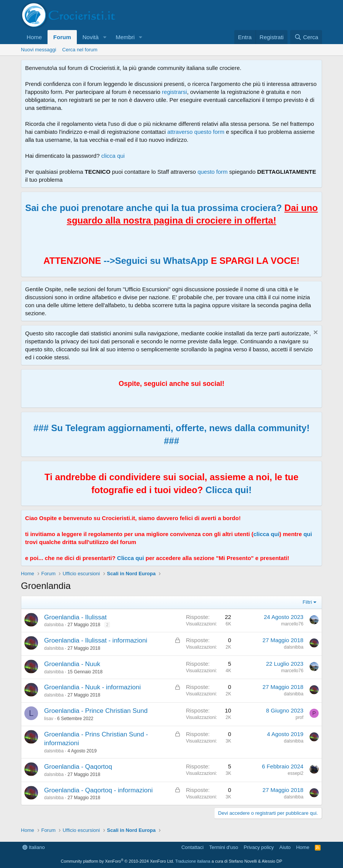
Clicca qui (131, 558)
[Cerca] (306, 37)
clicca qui (113, 156)
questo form (212, 172)
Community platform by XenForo (118, 861)
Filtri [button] (307, 602)
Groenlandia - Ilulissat (75, 617)
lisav (49, 719)
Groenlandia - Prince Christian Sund (96, 711)
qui (308, 534)
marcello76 (292, 624)
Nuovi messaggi (39, 50)
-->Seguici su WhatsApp (155, 261)
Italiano (34, 847)
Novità (91, 37)
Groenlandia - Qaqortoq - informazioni (98, 790)
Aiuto (285, 847)
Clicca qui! (228, 490)
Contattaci (193, 847)
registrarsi (175, 92)
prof (299, 717)
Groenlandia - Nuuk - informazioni (92, 687)
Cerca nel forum (80, 50)
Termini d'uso (224, 847)
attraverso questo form (196, 132)
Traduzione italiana (193, 861)
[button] (105, 37)
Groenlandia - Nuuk (72, 664)
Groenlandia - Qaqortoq (78, 767)
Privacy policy (259, 847)
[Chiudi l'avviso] (315, 333)
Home (34, 37)
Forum (62, 37)
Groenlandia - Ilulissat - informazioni (96, 640)
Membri (125, 37)
